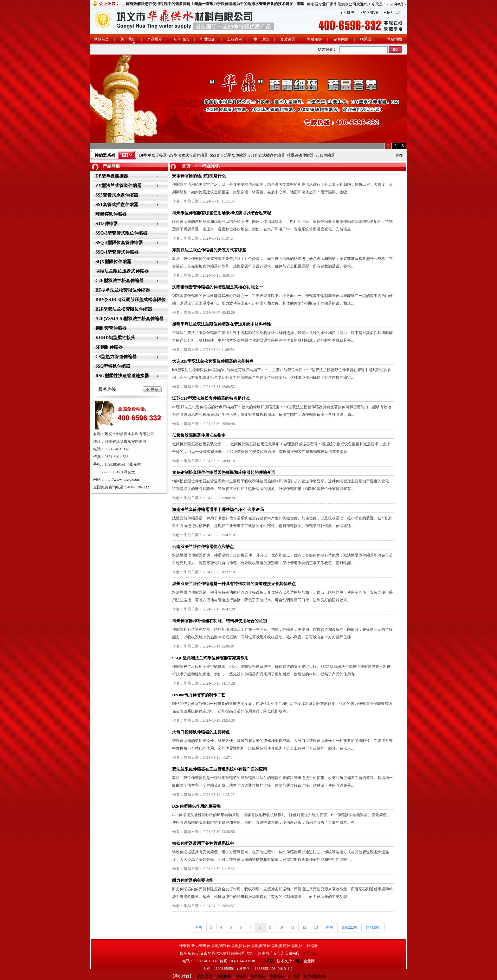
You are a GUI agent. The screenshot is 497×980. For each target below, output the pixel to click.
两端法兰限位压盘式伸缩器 (122, 271)
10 (281, 927)
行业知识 (208, 39)
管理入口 (309, 953)
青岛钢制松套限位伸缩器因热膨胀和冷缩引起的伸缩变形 (224, 472)
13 (316, 927)
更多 (399, 155)
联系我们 (368, 39)
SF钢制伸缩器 (109, 347)
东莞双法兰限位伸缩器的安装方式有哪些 (209, 250)
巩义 (300, 961)
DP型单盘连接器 (153, 155)
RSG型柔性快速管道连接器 (122, 376)
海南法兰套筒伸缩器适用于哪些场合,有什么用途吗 (218, 509)
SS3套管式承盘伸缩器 (228, 155)
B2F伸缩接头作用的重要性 (196, 806)
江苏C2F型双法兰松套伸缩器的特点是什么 (211, 398)
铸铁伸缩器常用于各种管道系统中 (203, 843)
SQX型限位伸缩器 (113, 262)
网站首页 (101, 39)
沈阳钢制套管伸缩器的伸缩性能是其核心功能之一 (217, 287)
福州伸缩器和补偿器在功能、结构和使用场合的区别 (219, 621)
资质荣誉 (288, 39)
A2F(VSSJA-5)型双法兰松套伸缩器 (129, 319)
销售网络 (341, 39)
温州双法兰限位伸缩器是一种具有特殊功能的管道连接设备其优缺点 (234, 584)
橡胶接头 (277, 976)
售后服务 (314, 39)
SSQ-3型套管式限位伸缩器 (121, 233)
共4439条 (373, 927)
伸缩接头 (224, 976)
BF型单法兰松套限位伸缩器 (123, 290)
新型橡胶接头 (315, 976)
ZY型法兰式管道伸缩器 (188, 155)
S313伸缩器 (325, 155)
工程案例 (235, 39)
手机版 (268, 961)
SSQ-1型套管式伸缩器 (117, 252)
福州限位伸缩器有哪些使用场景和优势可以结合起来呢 (222, 213)
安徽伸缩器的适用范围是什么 (199, 176)
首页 (186, 166)
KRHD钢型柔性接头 (115, 338)
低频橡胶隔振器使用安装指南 (199, 435)
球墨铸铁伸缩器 (300, 155)
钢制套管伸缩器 (111, 328)
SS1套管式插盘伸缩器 (267, 155)
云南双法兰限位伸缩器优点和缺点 (203, 547)
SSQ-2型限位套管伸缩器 (119, 243)
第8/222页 (349, 927)
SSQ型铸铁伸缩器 (113, 366)
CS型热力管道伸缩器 (116, 357)
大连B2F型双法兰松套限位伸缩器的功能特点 (213, 361)
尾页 (330, 927)
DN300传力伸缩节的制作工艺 (199, 695)
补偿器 (294, 976)
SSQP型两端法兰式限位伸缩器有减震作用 (210, 658)
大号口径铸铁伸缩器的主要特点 (201, 732)
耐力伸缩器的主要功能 (193, 880)
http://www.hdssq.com (122, 480)
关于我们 (128, 39)
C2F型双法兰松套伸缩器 (119, 281)
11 (293, 927)
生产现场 (261, 39)
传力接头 (258, 976)
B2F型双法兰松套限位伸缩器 (124, 309)
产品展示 (155, 39)
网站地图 (394, 39)
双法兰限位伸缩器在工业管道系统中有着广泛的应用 (219, 769)
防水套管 (205, 976)
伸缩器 (241, 976)
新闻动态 (181, 39)
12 (304, 927)
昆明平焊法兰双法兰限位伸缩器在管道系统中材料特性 (222, 324)
